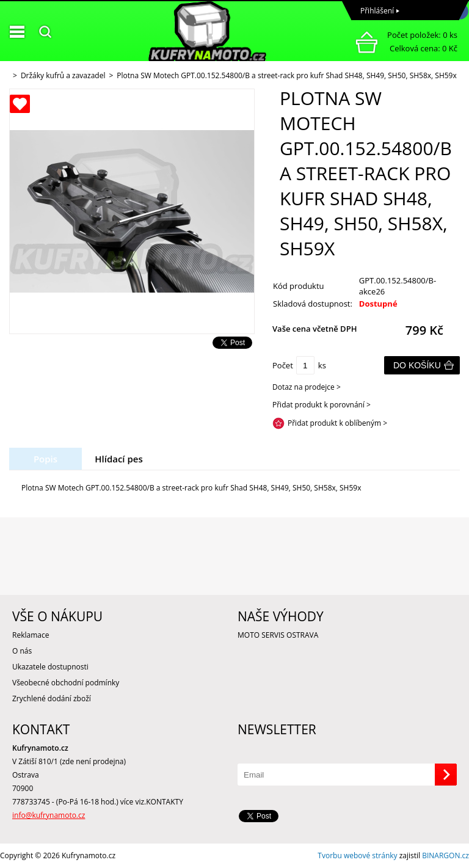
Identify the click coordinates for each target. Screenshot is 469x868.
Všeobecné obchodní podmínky (66, 683)
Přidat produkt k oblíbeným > (337, 423)
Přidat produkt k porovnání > (322, 405)
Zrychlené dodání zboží (52, 698)
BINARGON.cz (445, 855)
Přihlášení (377, 11)
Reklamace (31, 635)
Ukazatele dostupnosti (50, 667)
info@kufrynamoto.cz (49, 815)
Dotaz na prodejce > (307, 387)
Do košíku (417, 365)
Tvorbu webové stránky (357, 855)
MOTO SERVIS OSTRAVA (278, 635)
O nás (22, 651)
